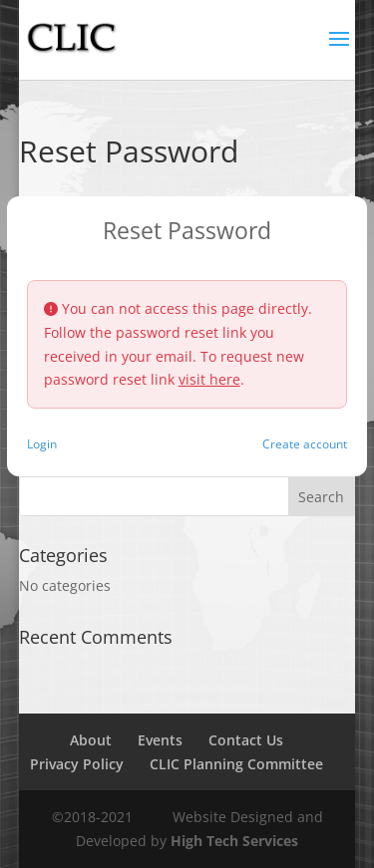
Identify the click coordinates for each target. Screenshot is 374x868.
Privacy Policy (77, 764)
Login (42, 443)
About (91, 740)
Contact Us (246, 740)
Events (160, 740)
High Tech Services (234, 841)
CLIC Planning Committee (236, 764)
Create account (305, 443)
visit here (209, 379)
